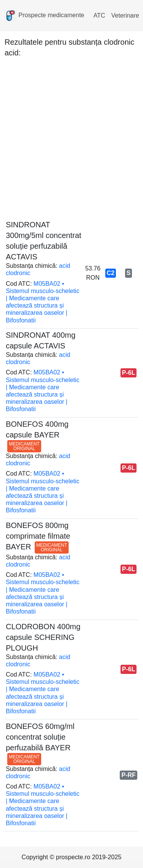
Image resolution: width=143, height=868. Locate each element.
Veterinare (125, 15)
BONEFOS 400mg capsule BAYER (37, 435)
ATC (99, 15)
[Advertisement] (71, 137)
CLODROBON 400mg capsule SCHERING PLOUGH (43, 637)
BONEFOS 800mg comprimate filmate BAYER (38, 536)
